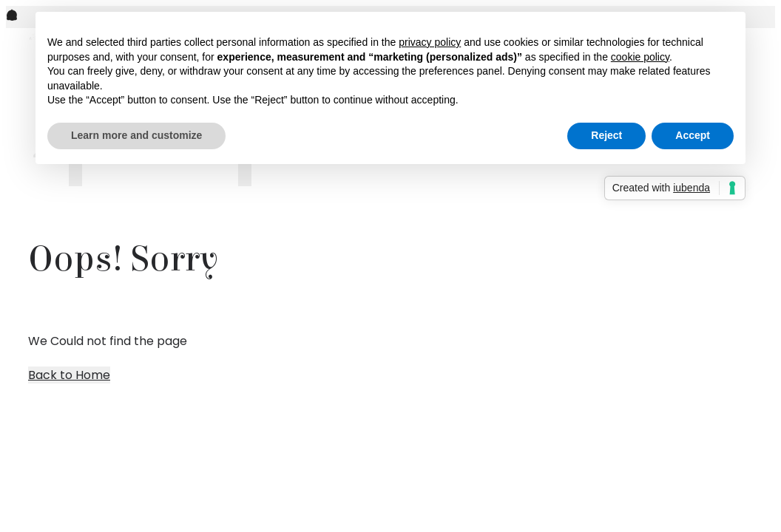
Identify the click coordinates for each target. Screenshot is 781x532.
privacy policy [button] (430, 42)
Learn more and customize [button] (136, 135)
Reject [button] (606, 135)
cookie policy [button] (640, 57)
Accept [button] (693, 135)
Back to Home (69, 375)
